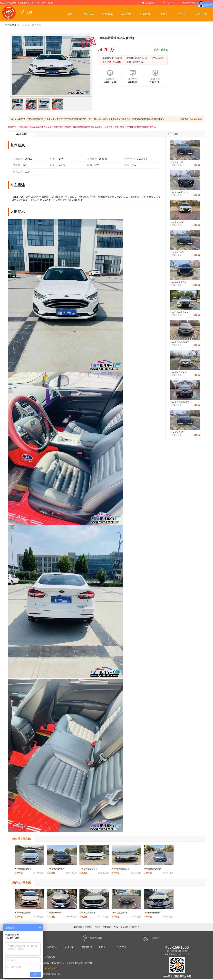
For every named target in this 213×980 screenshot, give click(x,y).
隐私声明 (107, 927)
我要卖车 (108, 14)
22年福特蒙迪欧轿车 (121, 869)
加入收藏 (107, 62)
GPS (164, 14)
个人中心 (169, 3)
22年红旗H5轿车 (54, 913)
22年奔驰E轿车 (177, 162)
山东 (27, 172)
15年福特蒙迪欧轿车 (153, 869)
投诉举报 (117, 62)
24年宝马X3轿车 (178, 222)
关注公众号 (148, 3)
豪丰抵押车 (138, 62)
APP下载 (202, 14)
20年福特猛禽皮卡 (178, 282)
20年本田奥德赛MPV (179, 342)
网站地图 (124, 927)
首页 (70, 14)
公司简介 (145, 14)
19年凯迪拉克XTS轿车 (180, 192)
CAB (116, 927)
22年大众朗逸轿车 (87, 913)
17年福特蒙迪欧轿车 (56, 869)
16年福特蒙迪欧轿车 (88, 869)
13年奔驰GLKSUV (178, 372)
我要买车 (89, 14)
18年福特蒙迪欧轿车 (24, 869)
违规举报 (135, 927)
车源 (24, 25)
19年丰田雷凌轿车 (23, 913)
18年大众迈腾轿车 (120, 913)
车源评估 (126, 14)
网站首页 (78, 927)
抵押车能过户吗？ (93, 927)
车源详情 (21, 134)
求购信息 (87, 947)
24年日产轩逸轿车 (152, 913)
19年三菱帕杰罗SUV (179, 312)
